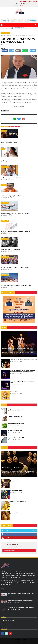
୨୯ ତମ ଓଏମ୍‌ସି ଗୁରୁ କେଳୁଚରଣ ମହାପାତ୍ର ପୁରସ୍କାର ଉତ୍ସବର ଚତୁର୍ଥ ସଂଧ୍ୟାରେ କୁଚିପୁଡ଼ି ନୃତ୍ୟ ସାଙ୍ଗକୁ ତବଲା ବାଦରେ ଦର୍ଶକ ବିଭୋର (23, 371)
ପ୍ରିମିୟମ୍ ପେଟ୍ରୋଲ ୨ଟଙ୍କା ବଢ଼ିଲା (17, 491)
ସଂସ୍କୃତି (4, 327)
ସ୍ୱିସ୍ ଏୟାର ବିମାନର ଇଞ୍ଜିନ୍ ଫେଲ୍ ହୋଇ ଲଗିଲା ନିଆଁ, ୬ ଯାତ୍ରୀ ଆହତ (16, 285)
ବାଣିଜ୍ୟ (4, 448)
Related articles (5, 126)
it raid (7, 111)
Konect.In (34, 642)
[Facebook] (5, 51)
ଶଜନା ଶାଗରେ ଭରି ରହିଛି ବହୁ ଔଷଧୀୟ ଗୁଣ (16, 423)
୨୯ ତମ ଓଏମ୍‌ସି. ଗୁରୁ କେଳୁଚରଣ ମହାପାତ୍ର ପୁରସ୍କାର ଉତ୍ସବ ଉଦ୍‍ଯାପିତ (23, 360)
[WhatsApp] (25, 51)
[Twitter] (12, 51)
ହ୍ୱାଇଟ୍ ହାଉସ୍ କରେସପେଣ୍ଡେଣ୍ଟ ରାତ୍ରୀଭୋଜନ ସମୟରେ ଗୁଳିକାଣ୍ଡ (16, 232)
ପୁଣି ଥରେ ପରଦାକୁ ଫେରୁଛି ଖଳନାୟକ (9, 142)
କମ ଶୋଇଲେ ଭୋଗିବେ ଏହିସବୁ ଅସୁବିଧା (15, 431)
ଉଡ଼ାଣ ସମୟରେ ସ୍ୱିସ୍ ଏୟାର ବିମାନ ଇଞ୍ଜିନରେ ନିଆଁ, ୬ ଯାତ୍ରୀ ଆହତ (16, 214)
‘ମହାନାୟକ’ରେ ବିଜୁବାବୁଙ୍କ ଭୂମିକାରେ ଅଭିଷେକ (11, 196)
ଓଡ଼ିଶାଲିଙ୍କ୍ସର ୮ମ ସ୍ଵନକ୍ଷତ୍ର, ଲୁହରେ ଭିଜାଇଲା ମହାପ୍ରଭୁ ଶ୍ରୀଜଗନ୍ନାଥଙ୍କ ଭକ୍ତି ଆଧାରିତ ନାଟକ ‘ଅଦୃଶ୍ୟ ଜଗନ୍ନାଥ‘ (17, 349)
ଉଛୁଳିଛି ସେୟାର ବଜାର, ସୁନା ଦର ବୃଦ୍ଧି (11, 468)
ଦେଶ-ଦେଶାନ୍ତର (6, 33)
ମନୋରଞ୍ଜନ (4, 131)
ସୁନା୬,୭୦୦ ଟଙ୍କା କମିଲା (15, 480)
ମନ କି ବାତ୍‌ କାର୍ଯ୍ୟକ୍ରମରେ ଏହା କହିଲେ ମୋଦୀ (11, 178)
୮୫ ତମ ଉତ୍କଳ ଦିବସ (14, 392)
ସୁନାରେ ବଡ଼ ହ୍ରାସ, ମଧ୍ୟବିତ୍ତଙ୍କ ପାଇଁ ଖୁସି (18, 501)
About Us (23, 640)
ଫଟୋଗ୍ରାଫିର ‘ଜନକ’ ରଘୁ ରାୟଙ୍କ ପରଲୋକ (11, 250)
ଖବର (3, 589)
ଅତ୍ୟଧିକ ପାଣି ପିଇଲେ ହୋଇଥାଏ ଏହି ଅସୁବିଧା (11, 160)
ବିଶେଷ (3, 149)
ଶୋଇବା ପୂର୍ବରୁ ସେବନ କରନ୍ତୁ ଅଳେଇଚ (15, 416)
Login (27, 3)
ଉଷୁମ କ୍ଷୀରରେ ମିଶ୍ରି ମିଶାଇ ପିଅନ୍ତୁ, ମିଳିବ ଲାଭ (17, 438)
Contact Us (18, 640)
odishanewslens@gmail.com (8, 624)
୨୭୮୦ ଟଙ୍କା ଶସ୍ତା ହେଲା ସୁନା (15, 512)
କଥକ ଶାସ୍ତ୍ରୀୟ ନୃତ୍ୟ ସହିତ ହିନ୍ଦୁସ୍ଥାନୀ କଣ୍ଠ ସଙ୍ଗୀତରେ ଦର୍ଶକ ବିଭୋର (22, 382)
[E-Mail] (18, 51)
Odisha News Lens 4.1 (14, 126)
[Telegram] (33, 51)
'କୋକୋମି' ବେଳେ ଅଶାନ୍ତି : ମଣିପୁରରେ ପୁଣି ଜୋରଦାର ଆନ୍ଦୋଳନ (15, 268)
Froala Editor (22, 106)
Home (13, 640)
